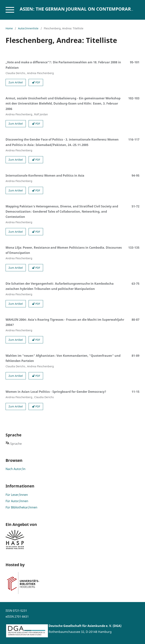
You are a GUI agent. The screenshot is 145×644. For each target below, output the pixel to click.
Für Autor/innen (17, 501)
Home (9, 28)
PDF (36, 82)
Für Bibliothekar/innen (21, 507)
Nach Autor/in (16, 469)
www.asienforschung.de (66, 638)
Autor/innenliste (28, 28)
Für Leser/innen (17, 495)
